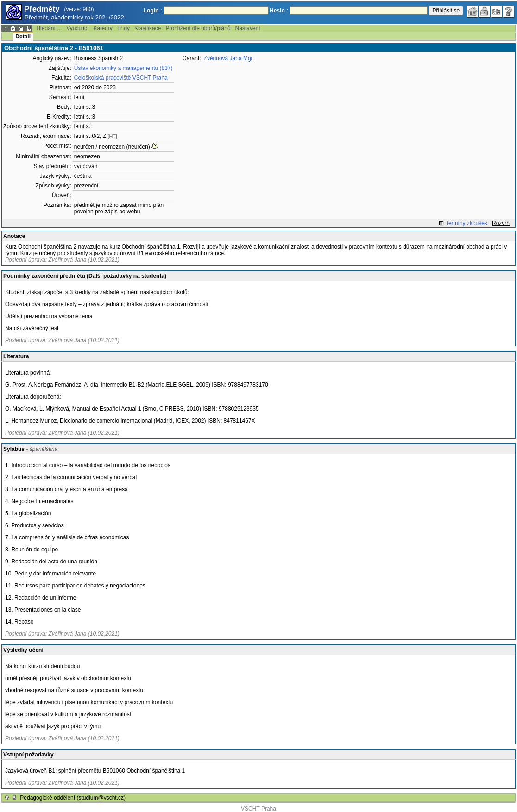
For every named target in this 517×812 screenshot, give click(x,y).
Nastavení (248, 28)
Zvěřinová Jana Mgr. (229, 58)
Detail (23, 37)
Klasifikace (148, 28)
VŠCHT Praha (258, 809)
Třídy (123, 28)
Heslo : (279, 11)
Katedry (103, 28)
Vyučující (77, 28)
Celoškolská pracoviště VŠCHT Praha (121, 78)
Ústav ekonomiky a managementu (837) (123, 68)
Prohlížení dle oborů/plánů (198, 28)
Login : (153, 11)
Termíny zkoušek (467, 223)
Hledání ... (49, 28)
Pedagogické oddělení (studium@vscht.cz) (73, 798)
